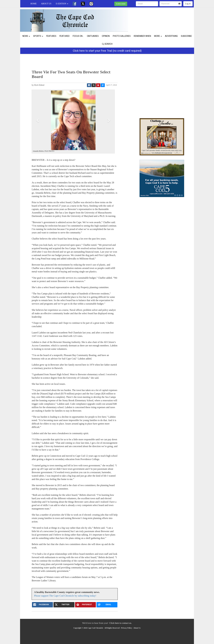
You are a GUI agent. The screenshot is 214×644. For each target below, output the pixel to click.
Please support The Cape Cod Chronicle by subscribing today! (65, 596)
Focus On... (78, 36)
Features (51, 36)
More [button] (158, 36)
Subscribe (186, 36)
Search (107, 44)
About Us (46, 4)
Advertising (171, 36)
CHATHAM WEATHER (167, 18)
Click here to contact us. (121, 623)
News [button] (26, 36)
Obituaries (93, 36)
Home (34, 4)
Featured (64, 36)
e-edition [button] (62, 4)
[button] (38, 120)
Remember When (142, 36)
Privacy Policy (127, 628)
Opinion (106, 36)
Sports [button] (38, 36)
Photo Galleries (122, 36)
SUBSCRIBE (121, 4)
